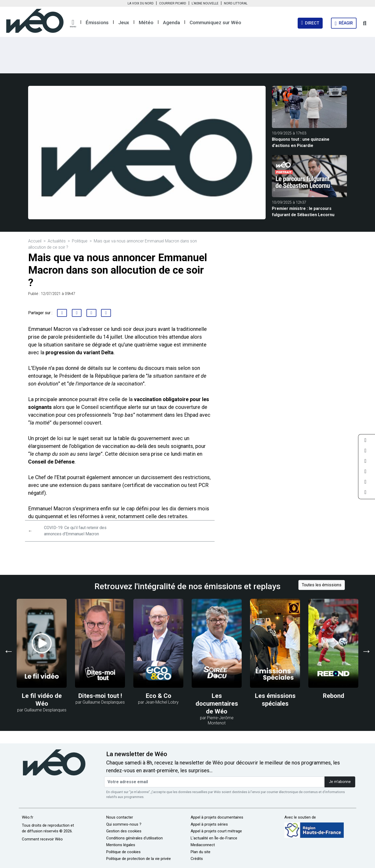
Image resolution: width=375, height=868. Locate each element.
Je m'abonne (340, 782)
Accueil (35, 241)
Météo (146, 22)
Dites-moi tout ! (100, 696)
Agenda (171, 22)
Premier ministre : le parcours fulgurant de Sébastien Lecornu (303, 212)
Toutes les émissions (322, 585)
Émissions (97, 22)
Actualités (57, 241)
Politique (80, 241)
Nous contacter (120, 817)
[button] (73, 24)
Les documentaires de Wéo (217, 704)
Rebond (333, 696)
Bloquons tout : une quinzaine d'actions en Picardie (301, 142)
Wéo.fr (28, 817)
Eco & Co (158, 696)
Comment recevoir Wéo (42, 839)
